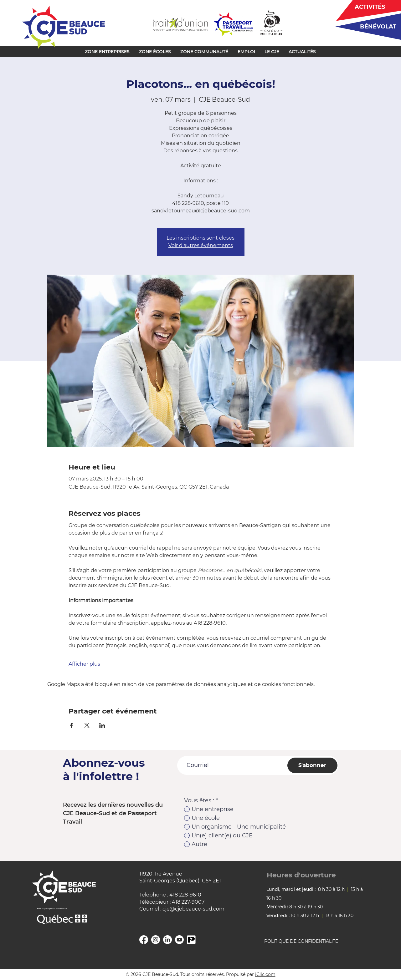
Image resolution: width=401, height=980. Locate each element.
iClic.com (265, 974)
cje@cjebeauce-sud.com (193, 909)
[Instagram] (156, 940)
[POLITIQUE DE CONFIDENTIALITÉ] (309, 942)
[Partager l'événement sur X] (87, 725)
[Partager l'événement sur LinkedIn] (102, 725)
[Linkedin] (167, 940)
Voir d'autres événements (201, 245)
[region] (366, 26)
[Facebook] (144, 940)
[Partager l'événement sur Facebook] (72, 725)
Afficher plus (84, 664)
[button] (107, 52)
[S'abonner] (312, 765)
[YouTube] (179, 940)
